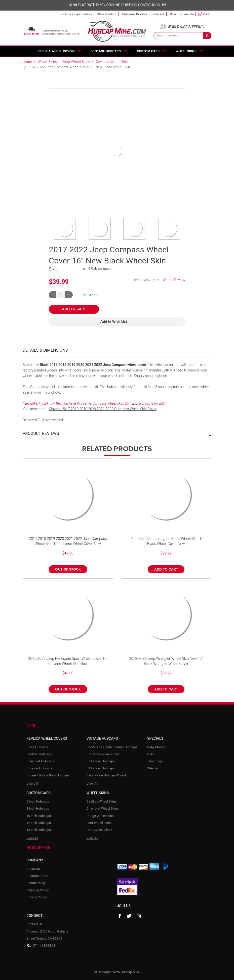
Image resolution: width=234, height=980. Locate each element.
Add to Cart (166, 570)
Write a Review (174, 280)
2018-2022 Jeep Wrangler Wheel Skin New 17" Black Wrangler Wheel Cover (166, 661)
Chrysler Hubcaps (39, 768)
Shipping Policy (37, 890)
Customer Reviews (135, 14)
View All (32, 784)
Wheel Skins (186, 51)
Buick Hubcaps (37, 747)
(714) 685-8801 (44, 945)
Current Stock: (90, 295)
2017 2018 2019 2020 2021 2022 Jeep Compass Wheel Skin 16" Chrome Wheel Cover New (68, 541)
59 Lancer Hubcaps (101, 768)
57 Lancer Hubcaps (101, 761)
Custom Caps (148, 51)
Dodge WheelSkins (100, 816)
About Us (33, 869)
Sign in (175, 14)
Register (189, 14)
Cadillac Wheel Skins (102, 801)
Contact (159, 14)
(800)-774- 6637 (105, 14)
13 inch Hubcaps (39, 830)
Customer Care (37, 876)
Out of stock (68, 570)
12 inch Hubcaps (39, 823)
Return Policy (36, 883)
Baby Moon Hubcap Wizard (106, 775)
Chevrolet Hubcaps (40, 761)
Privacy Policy (36, 897)
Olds (150, 754)
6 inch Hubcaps (38, 801)
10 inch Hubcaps (39, 816)
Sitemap (153, 768)
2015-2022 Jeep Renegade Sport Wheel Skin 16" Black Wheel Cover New (166, 541)
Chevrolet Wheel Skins (103, 808)
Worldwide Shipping (186, 27)
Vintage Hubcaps (106, 51)
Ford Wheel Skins (99, 823)
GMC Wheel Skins (99, 830)
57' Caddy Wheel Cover (103, 754)
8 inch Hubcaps (38, 808)
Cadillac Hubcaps (39, 754)
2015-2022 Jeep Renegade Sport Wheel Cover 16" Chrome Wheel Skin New (68, 661)
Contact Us (34, 924)
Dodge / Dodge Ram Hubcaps (48, 775)
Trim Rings (155, 761)
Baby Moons (156, 747)
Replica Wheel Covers (56, 51)
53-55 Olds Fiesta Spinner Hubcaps (112, 747)
